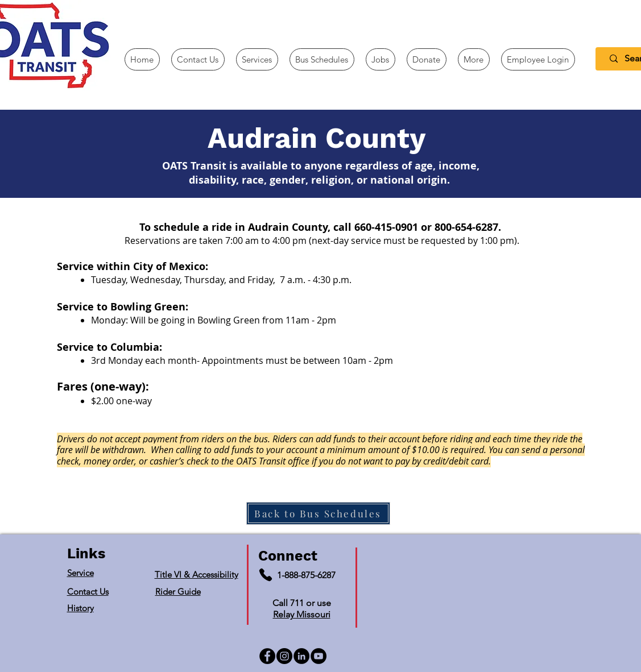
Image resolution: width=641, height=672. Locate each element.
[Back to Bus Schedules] (318, 513)
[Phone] (266, 575)
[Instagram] (284, 656)
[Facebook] (267, 656)
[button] (474, 59)
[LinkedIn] (301, 656)
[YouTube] (319, 656)
